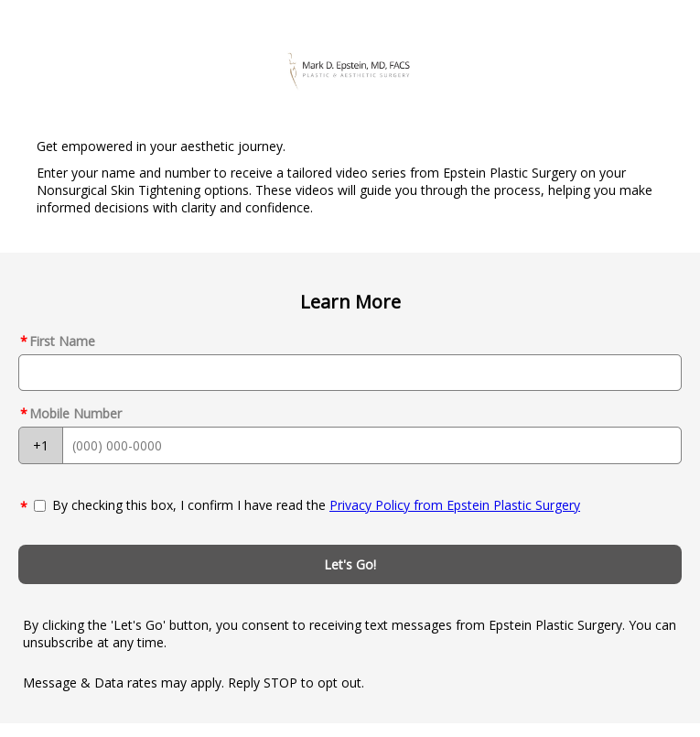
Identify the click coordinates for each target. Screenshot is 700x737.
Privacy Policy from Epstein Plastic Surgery (455, 505)
